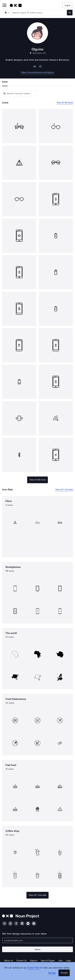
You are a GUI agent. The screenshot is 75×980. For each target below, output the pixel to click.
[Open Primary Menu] (4, 6)
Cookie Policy (33, 968)
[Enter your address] (37, 940)
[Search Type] (7, 13)
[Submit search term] (70, 13)
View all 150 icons (65, 103)
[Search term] (39, 13)
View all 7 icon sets (64, 490)
